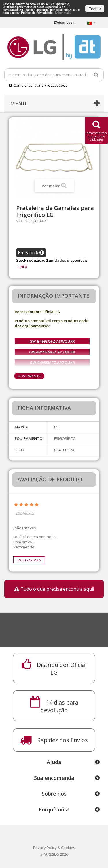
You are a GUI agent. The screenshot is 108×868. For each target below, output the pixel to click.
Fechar (95, 9)
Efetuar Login (65, 22)
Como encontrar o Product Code (38, 85)
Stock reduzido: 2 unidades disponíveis (52, 260)
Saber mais (63, 13)
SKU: (20, 221)
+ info (22, 267)
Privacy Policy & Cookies (54, 848)
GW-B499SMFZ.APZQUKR (52, 363)
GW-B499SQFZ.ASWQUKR (52, 341)
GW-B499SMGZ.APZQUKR (52, 352)
